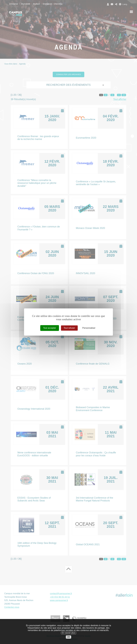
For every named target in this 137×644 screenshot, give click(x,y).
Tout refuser (69, 328)
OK (68, 637)
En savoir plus (69, 633)
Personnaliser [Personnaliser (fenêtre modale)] (89, 328)
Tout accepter (50, 328)
